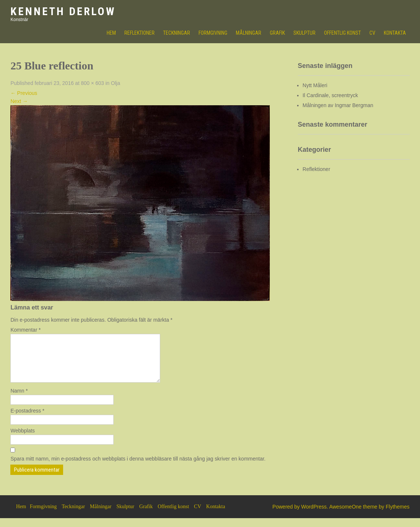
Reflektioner (140, 33)
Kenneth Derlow (63, 11)
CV (372, 33)
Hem (21, 515)
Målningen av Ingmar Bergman (338, 105)
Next (19, 101)
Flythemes (398, 516)
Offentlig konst (342, 33)
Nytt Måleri (315, 85)
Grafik (277, 33)
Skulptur (304, 33)
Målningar (249, 33)
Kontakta (395, 33)
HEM (111, 33)
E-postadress (27, 420)
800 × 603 (92, 83)
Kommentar (25, 330)
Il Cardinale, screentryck (330, 95)
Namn (19, 400)
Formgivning (213, 33)
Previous (24, 93)
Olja (116, 83)
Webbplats (23, 439)
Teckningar (177, 33)
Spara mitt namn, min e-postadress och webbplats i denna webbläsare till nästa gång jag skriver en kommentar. (138, 468)
